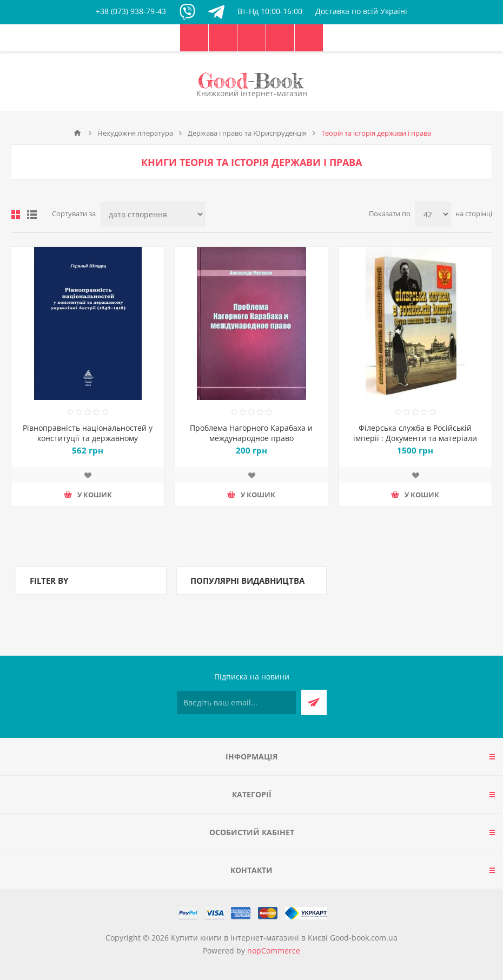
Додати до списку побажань (88, 475)
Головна (77, 133)
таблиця (16, 215)
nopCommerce (274, 951)
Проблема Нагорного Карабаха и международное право (251, 433)
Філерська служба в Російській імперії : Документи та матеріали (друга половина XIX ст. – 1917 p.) (415, 438)
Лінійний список (32, 215)
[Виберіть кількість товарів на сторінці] (433, 214)
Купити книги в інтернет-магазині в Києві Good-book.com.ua (284, 938)
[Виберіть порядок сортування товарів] (153, 214)
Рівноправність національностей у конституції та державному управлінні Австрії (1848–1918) (88, 438)
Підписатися (314, 702)
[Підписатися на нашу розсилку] (236, 702)
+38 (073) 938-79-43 (131, 11)
